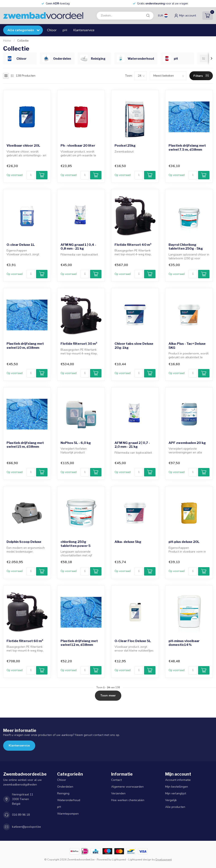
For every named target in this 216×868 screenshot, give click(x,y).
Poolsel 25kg (125, 146)
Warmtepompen (68, 814)
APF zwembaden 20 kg (187, 443)
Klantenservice (84, 30)
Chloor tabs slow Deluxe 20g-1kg (134, 346)
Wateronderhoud (69, 800)
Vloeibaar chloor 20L (23, 146)
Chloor (52, 30)
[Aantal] (31, 175)
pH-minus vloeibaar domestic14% (184, 643)
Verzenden (118, 793)
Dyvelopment (164, 859)
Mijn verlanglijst (176, 793)
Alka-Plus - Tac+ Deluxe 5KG (187, 346)
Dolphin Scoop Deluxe (24, 542)
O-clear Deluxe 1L (21, 245)
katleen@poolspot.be (26, 827)
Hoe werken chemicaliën (128, 800)
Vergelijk (171, 800)
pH (65, 30)
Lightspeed (119, 859)
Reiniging (63, 793)
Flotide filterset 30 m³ (79, 344)
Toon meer (108, 696)
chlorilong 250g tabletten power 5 (76, 544)
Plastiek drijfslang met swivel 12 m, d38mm (79, 643)
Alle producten (175, 807)
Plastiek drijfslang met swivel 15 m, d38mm (25, 445)
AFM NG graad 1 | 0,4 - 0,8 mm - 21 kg (78, 247)
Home (7, 41)
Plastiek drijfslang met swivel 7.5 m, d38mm (187, 147)
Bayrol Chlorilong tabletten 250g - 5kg (186, 247)
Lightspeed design (140, 859)
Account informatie (178, 780)
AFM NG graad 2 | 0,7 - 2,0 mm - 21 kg (132, 445)
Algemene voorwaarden (127, 787)
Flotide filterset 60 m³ (25, 641)
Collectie (23, 41)
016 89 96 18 (21, 815)
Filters (201, 76)
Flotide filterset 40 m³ (133, 245)
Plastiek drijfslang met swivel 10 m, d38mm (25, 346)
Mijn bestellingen (177, 787)
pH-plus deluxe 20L (184, 542)
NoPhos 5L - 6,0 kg (76, 443)
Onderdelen (65, 787)
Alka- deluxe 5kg (128, 542)
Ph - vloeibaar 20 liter (78, 146)
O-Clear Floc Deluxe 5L (133, 641)
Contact (116, 780)
